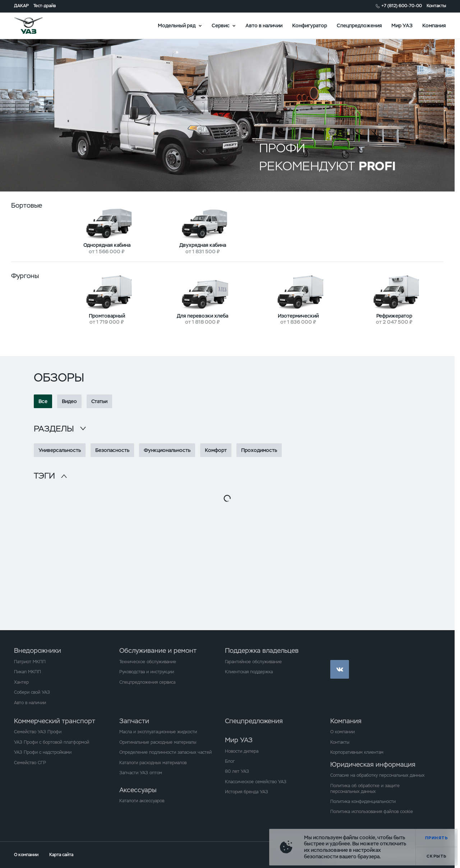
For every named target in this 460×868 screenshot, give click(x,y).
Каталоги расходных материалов (153, 763)
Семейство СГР (30, 763)
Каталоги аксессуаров (142, 801)
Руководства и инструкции (147, 672)
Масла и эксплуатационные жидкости (158, 732)
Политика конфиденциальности (363, 802)
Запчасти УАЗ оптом (141, 773)
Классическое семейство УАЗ (256, 782)
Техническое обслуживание (148, 662)
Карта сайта (61, 855)
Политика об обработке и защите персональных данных (365, 789)
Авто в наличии (264, 25)
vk (340, 669)
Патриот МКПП (30, 662)
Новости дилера (242, 751)
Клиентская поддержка (249, 672)
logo (36, 26)
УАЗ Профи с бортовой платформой (52, 742)
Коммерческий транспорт (55, 721)
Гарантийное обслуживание (253, 662)
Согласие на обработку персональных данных (377, 775)
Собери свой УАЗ (32, 692)
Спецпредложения (359, 25)
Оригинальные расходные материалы (158, 742)
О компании (342, 732)
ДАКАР (21, 6)
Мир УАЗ (402, 25)
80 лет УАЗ (237, 771)
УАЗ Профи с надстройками (43, 752)
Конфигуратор (310, 25)
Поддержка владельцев (262, 650)
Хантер (21, 682)
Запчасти (134, 721)
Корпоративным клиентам (357, 752)
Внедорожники (38, 650)
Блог (230, 761)
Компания (434, 25)
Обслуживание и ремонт (158, 650)
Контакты (436, 6)
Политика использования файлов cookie (372, 812)
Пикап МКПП (27, 672)
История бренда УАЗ (247, 792)
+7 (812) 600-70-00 (402, 6)
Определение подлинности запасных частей (165, 752)
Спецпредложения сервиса (147, 682)
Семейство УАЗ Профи (38, 732)
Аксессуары (138, 790)
